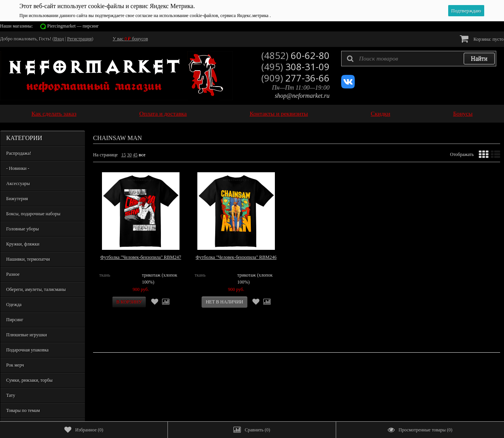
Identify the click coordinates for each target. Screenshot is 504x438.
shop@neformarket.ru (302, 96)
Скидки (380, 113)
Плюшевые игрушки (27, 335)
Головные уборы (22, 229)
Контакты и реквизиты (279, 113)
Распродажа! (19, 153)
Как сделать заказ (54, 113)
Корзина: (482, 39)
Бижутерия (17, 199)
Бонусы (463, 113)
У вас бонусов (130, 39)
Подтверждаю (466, 11)
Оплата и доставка (163, 113)
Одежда (14, 305)
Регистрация (79, 39)
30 (129, 155)
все (142, 155)
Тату (11, 395)
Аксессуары (18, 184)
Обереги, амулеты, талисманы (36, 289)
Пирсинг (15, 320)
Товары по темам (23, 410)
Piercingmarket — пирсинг (73, 26)
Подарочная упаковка (27, 350)
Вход (59, 39)
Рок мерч (15, 365)
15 (124, 155)
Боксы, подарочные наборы (33, 214)
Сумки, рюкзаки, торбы (29, 380)
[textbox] (419, 59)
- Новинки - (18, 168)
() (84, 430)
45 (135, 155)
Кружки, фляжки (23, 244)
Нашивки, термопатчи (28, 259)
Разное (13, 274)
